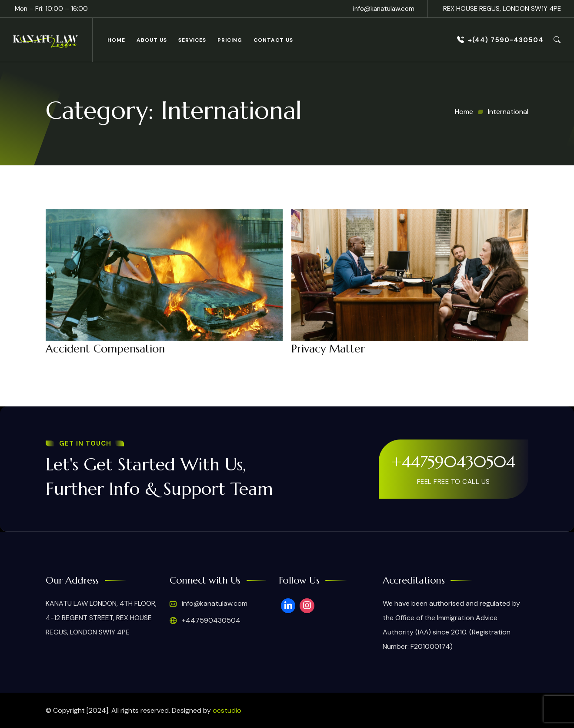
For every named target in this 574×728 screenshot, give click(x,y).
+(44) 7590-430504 (500, 40)
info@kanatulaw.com (384, 9)
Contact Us (273, 40)
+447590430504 (453, 462)
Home (116, 40)
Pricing (230, 40)
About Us (152, 40)
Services (192, 40)
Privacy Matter (328, 349)
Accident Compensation (105, 349)
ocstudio (227, 710)
